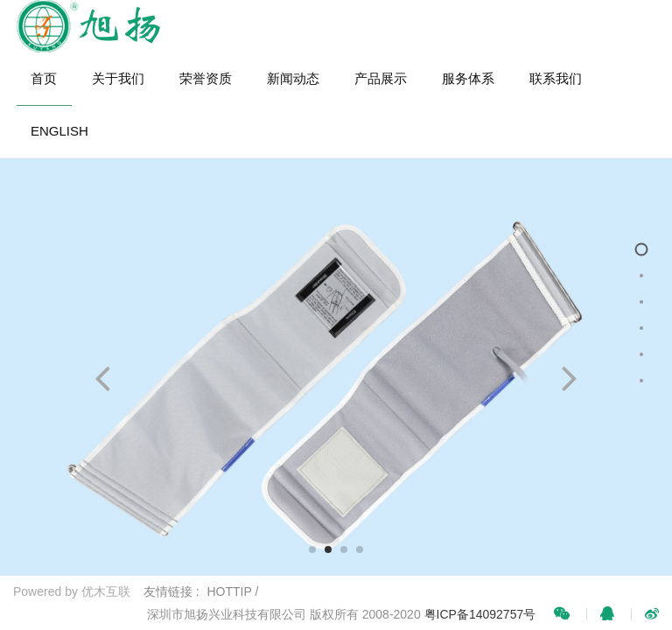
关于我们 (118, 78)
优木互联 (106, 591)
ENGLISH (59, 131)
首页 (44, 78)
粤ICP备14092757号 (480, 614)
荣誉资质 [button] (206, 78)
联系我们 (556, 78)
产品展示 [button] (381, 78)
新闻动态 (293, 78)
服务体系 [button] (468, 78)
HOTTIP (230, 591)
